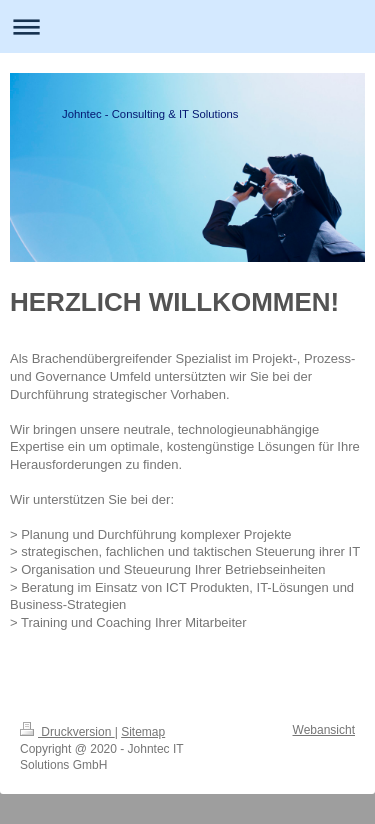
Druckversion (67, 732)
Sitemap (143, 732)
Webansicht (324, 730)
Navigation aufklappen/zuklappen (187, 26)
